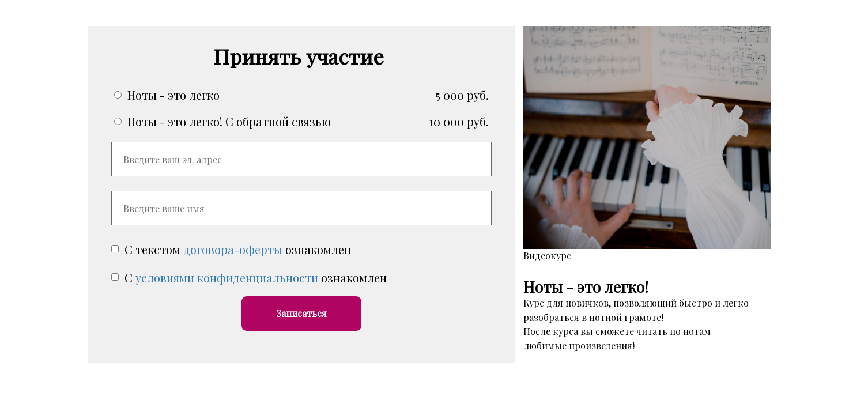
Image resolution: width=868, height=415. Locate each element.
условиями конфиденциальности (227, 278)
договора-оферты (233, 249)
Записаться (301, 313)
